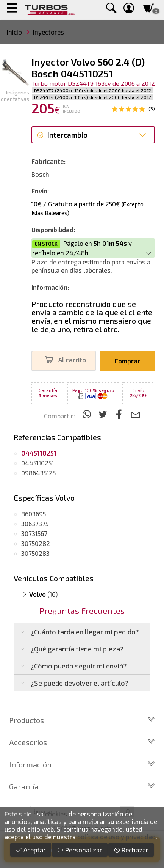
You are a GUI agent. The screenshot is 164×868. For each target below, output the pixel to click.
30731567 (34, 533)
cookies (56, 814)
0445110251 (37, 463)
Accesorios (82, 742)
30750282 (36, 543)
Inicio (14, 32)
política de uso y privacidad (116, 837)
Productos (82, 720)
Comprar (127, 361)
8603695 (34, 514)
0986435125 (38, 473)
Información (82, 764)
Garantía (82, 786)
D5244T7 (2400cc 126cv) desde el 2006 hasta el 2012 (93, 90)
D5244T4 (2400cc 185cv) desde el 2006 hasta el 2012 (93, 97)
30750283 (35, 553)
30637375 (35, 524)
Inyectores (48, 32)
